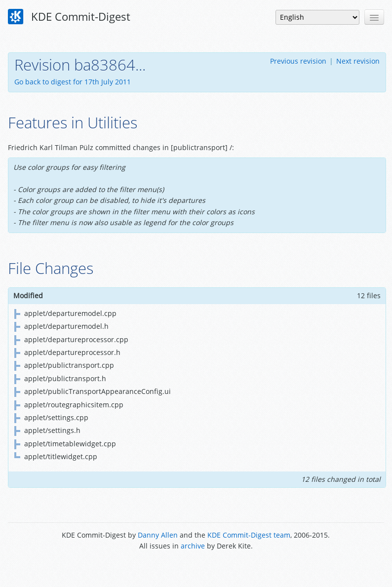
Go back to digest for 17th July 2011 (73, 82)
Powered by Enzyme (196, 568)
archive (193, 546)
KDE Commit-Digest (69, 17)
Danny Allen (158, 535)
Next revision (358, 61)
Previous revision (298, 61)
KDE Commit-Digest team (249, 535)
